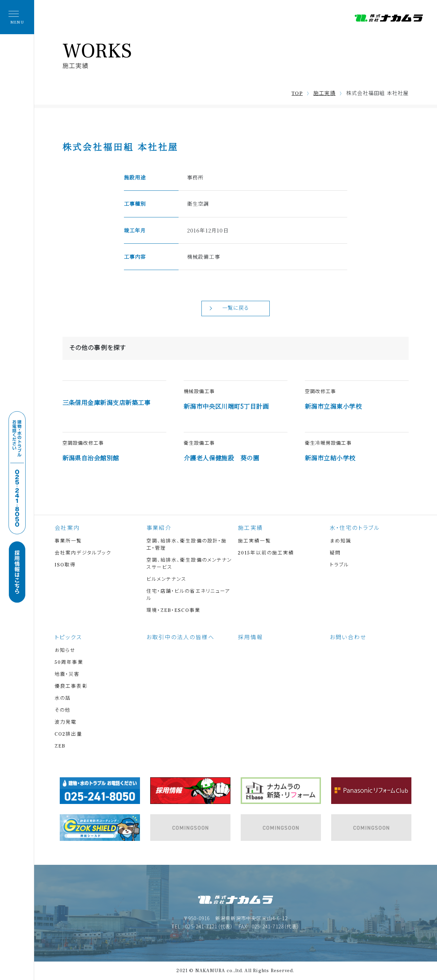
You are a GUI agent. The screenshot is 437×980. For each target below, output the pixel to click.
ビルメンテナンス (167, 579)
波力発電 (66, 722)
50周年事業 (69, 662)
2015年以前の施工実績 (266, 553)
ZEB (60, 746)
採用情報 (251, 637)
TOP (297, 93)
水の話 (63, 698)
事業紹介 (159, 528)
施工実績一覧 (255, 541)
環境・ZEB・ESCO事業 (173, 610)
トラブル (339, 565)
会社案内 (67, 528)
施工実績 (325, 93)
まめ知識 (341, 541)
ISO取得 (65, 565)
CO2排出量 (68, 734)
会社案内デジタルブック (83, 553)
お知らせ (65, 650)
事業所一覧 (68, 541)
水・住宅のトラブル (355, 528)
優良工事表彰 (71, 686)
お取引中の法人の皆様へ (180, 637)
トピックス (68, 637)
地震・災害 (67, 674)
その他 (62, 710)
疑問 (335, 553)
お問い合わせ (348, 637)
